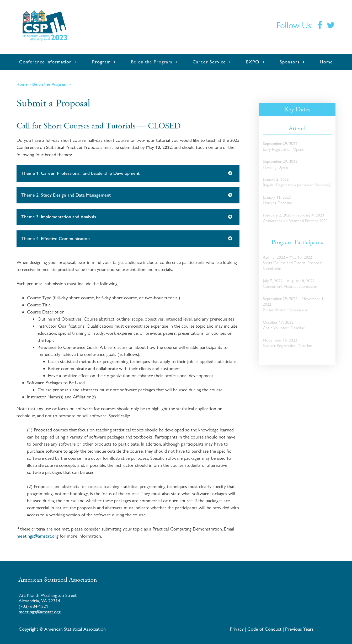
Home (326, 62)
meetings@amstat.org (38, 536)
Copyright (28, 629)
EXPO (253, 62)
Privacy (237, 629)
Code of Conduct (264, 629)
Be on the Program (152, 62)
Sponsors (290, 62)
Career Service (209, 62)
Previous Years (299, 629)
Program (101, 62)
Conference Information (46, 62)
